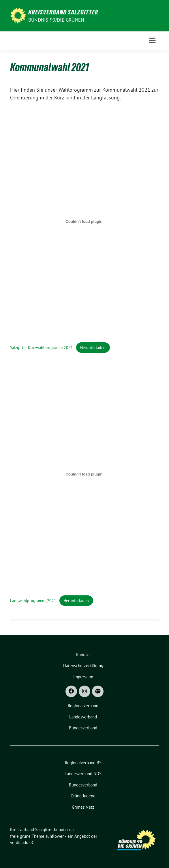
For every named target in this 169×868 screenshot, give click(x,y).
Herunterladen (93, 347)
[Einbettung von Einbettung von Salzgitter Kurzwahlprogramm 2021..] (84, 221)
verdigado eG (22, 842)
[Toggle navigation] (152, 41)
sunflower (55, 836)
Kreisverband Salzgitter (63, 12)
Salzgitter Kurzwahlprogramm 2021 (42, 347)
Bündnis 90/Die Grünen (56, 20)
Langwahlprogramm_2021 (33, 600)
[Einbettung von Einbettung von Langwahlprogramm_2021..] (84, 474)
